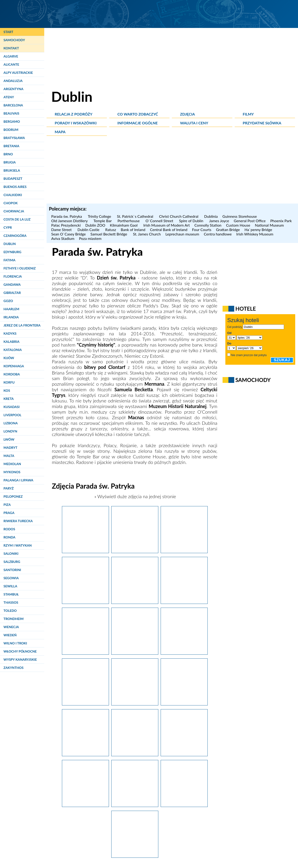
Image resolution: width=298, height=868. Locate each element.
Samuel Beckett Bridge (109, 234)
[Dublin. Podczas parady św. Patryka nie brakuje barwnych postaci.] (135, 551)
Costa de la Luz (17, 219)
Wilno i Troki (15, 643)
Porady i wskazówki (76, 123)
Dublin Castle (89, 230)
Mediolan (12, 464)
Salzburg (12, 562)
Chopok (11, 203)
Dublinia (211, 216)
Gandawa (12, 284)
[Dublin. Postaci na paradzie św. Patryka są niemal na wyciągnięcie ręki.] (135, 704)
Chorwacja (14, 211)
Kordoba (12, 374)
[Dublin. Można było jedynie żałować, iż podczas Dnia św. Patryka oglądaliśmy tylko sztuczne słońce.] (85, 754)
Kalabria (11, 342)
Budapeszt (13, 179)
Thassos (11, 602)
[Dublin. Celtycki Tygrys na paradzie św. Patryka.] (184, 653)
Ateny (9, 97)
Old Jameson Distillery (70, 221)
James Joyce (219, 221)
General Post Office (250, 221)
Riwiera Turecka (18, 521)
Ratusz (111, 230)
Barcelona (13, 105)
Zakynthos (14, 668)
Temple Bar (103, 221)
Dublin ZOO (95, 225)
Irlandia (11, 317)
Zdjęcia (187, 114)
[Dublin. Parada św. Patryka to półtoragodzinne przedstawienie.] (85, 653)
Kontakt (11, 48)
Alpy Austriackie (18, 73)
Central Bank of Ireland (169, 230)
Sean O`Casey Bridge (68, 234)
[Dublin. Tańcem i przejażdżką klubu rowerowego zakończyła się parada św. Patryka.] (85, 805)
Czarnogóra (15, 236)
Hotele (246, 309)
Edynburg (12, 252)
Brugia (10, 162)
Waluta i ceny (194, 123)
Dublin (10, 244)
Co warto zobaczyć (138, 114)
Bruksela (12, 170)
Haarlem (11, 309)
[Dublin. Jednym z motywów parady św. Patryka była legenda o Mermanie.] (135, 602)
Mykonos (12, 472)
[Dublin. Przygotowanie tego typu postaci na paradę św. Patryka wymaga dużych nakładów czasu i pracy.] (135, 754)
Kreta (9, 399)
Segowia (11, 578)
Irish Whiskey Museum (255, 234)
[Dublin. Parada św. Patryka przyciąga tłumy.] (85, 551)
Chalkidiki (13, 195)
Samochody (14, 40)
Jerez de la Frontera (22, 325)
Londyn (10, 431)
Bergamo (12, 121)
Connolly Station (208, 225)
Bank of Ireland (133, 230)
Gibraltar (12, 293)
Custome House (149, 456)
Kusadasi (12, 407)
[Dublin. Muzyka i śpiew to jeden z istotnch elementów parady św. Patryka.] (184, 704)
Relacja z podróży (74, 114)
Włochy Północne (20, 651)
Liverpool (12, 415)
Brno (8, 154)
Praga (9, 513)
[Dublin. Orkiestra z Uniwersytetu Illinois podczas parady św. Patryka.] (184, 754)
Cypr (8, 227)
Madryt (10, 448)
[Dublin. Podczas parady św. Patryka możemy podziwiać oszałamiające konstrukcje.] (85, 602)
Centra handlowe (218, 234)
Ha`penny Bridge (259, 230)
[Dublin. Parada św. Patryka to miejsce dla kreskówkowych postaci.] (85, 704)
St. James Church (147, 234)
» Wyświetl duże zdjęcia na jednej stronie (135, 496)
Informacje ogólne (137, 123)
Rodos (9, 529)
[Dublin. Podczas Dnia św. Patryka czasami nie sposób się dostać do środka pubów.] (184, 805)
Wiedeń (10, 635)
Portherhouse (129, 221)
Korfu (9, 382)
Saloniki (11, 553)
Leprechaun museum (182, 234)
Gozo (8, 301)
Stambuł (11, 594)
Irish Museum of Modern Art (167, 225)
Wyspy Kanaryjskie (20, 659)
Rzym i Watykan (18, 545)
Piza (7, 505)
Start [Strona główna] (8, 32)
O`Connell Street (160, 221)
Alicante (11, 64)
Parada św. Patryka (67, 216)
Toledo (10, 611)
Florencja (13, 276)
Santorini (12, 570)
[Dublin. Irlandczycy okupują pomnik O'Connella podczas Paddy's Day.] (135, 805)
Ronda (9, 537)
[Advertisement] (172, 171)
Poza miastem (91, 238)
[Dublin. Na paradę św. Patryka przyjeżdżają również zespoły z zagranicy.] (135, 653)
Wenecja (11, 627)
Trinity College (100, 216)
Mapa (60, 132)
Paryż (9, 488)
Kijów (9, 358)
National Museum (269, 225)
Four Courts (202, 230)
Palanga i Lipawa (18, 480)
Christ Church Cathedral (179, 216)
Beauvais (11, 113)
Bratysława (14, 138)
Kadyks (10, 333)
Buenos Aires (15, 187)
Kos (7, 390)
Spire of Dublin (192, 221)
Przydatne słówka (262, 123)
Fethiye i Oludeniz (20, 268)
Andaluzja (13, 81)
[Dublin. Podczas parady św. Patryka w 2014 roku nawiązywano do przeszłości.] (184, 551)
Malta (9, 456)
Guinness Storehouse (240, 216)
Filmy (248, 114)
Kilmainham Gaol (124, 225)
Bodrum (11, 130)
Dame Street (62, 230)
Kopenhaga (14, 366)
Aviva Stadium (63, 238)
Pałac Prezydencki (66, 225)
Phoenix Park (282, 221)
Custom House (238, 225)
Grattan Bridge (228, 230)
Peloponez (13, 496)
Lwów (9, 439)
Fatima (9, 260)
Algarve (11, 56)
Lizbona (11, 423)
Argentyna (14, 89)
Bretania (11, 146)
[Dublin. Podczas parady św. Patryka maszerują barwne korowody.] (184, 602)
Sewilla (10, 586)
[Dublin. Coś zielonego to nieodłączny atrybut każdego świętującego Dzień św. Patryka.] (135, 856)
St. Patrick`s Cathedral (136, 216)
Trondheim (14, 619)
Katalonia (13, 350)
